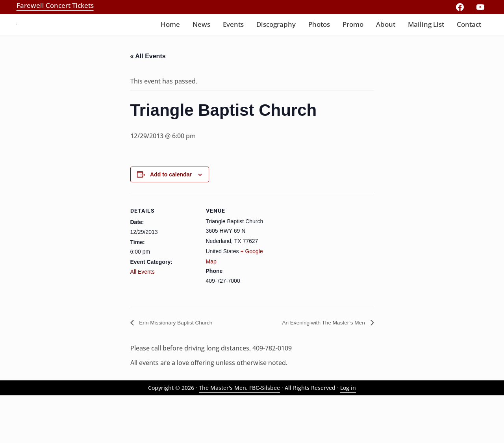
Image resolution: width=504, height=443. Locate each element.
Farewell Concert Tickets (55, 5)
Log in (348, 435)
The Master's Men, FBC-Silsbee (239, 435)
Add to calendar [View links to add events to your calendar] (171, 221)
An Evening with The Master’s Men (317, 369)
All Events (143, 318)
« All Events (148, 101)
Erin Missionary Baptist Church (182, 369)
